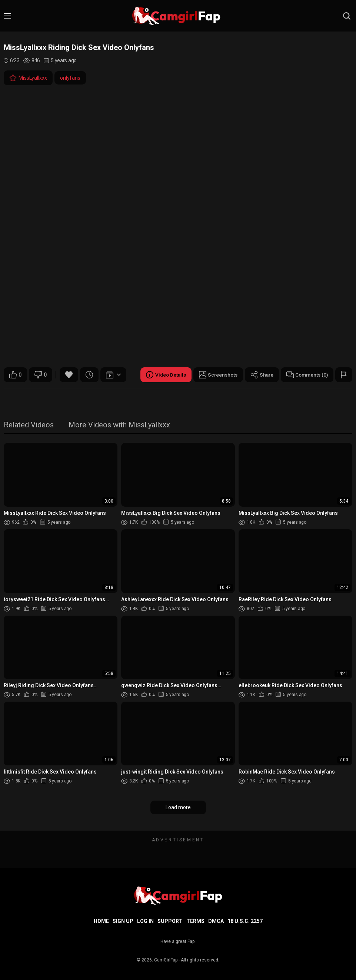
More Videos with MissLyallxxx (119, 425)
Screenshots (214, 375)
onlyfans (70, 78)
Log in (145, 921)
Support (170, 921)
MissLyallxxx (28, 78)
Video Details (160, 375)
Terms (195, 921)
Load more (178, 807)
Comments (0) (306, 375)
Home (101, 921)
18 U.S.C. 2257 (245, 921)
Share (259, 375)
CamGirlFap (166, 960)
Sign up (123, 921)
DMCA (216, 921)
